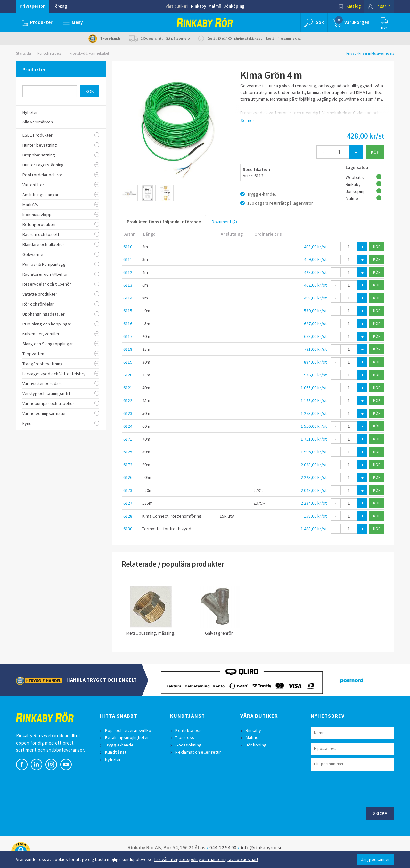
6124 (128, 426)
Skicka (380, 813)
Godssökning (189, 745)
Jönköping (234, 6)
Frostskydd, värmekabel (89, 53)
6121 (128, 388)
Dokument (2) (224, 222)
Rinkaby (198, 6)
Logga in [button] (378, 6)
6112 (128, 272)
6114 (128, 298)
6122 (128, 400)
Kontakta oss (189, 730)
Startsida (24, 53)
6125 (128, 452)
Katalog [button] (348, 6)
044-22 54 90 (223, 847)
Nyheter (113, 759)
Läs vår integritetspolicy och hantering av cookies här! (206, 859)
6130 (128, 529)
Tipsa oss (185, 737)
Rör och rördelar (50, 53)
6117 (128, 336)
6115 (128, 311)
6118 (128, 349)
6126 (128, 477)
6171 (128, 439)
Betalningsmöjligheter (127, 737)
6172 (128, 465)
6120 (128, 375)
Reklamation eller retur (199, 752)
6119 (128, 362)
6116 (128, 324)
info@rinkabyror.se (262, 847)
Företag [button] (60, 6)
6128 (128, 516)
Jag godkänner (375, 859)
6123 (128, 413)
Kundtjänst (116, 752)
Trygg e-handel (120, 745)
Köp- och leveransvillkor (129, 730)
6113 (128, 285)
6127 (128, 503)
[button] (73, 22)
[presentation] (359, 788)
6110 (128, 247)
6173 (128, 490)
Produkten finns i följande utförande (164, 222)
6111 (128, 259)
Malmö (215, 6)
